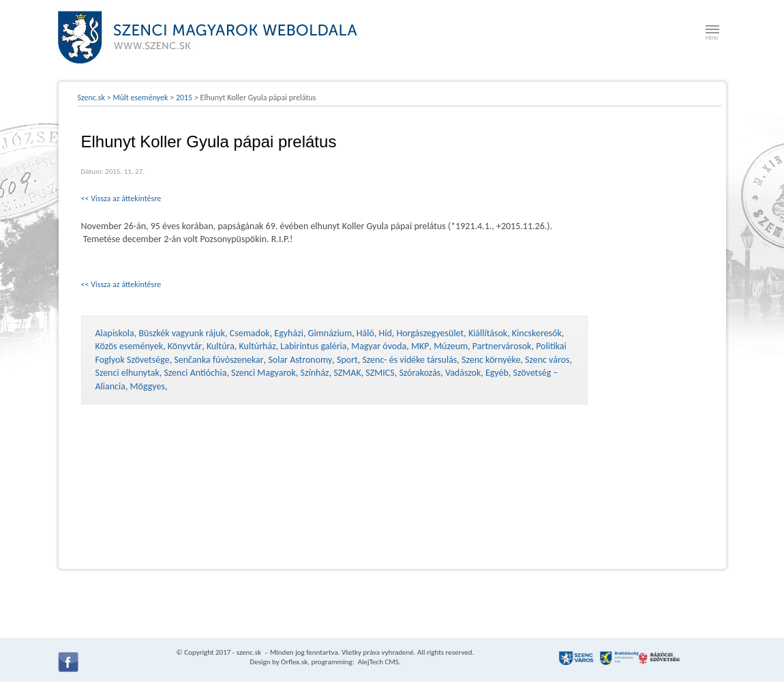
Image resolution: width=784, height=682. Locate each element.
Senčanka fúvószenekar (218, 360)
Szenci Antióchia (195, 373)
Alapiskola (115, 333)
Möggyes (148, 386)
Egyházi (289, 333)
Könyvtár (185, 346)
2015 (184, 98)
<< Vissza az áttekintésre (121, 198)
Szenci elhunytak (127, 373)
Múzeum (451, 346)
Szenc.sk (92, 98)
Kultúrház (258, 346)
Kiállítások (488, 333)
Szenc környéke (491, 360)
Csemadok (250, 333)
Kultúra (221, 346)
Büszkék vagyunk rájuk (182, 333)
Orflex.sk (294, 662)
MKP (420, 346)
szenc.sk (249, 652)
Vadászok (463, 373)
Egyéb (497, 373)
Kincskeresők (537, 333)
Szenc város (547, 360)
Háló (365, 333)
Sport (347, 360)
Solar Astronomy (300, 360)
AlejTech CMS (377, 662)
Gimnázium (330, 333)
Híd (386, 333)
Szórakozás (420, 373)
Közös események (130, 346)
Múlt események (140, 98)
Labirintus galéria (313, 346)
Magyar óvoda (379, 346)
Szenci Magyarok (263, 373)
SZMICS (380, 373)
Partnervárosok (502, 346)
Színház (315, 373)
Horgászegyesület (430, 333)
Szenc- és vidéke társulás (409, 360)
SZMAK (347, 373)
